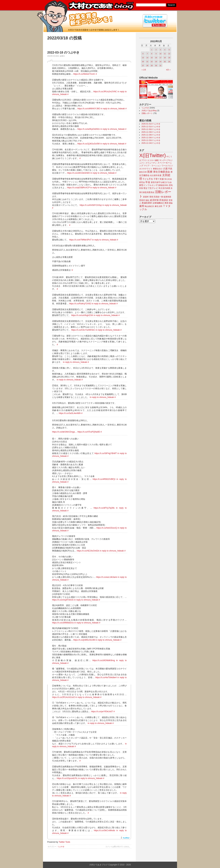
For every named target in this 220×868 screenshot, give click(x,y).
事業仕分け (158, 169)
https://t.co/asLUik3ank (106, 577)
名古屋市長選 (156, 175)
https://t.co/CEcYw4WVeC (83, 330)
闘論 (171, 203)
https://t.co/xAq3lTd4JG (63, 600)
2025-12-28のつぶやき (151, 135)
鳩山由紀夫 (149, 206)
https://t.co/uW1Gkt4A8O (78, 173)
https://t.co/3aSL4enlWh (70, 413)
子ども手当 (148, 179)
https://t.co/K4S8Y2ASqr (91, 205)
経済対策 (154, 200)
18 (165, 58)
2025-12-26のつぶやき (151, 138)
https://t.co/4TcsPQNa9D (89, 432)
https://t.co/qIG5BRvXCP (78, 188)
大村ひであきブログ (101, 6)
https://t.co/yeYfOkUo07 (102, 712)
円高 (170, 169)
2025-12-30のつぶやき (151, 129)
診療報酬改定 (158, 203)
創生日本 (143, 172)
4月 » (168, 70)
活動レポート (147, 113)
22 (152, 62)
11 (165, 54)
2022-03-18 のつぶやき (63, 52)
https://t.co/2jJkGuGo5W (89, 144)
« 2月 (144, 70)
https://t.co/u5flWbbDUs (63, 623)
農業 (166, 203)
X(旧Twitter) (152, 155)
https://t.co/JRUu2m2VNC (105, 92)
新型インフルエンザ (148, 185)
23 (156, 62)
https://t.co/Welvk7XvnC (84, 74)
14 (147, 58)
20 (143, 62)
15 (152, 58)
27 (143, 66)
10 (160, 54)
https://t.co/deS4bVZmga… (64, 432)
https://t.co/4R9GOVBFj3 (104, 479)
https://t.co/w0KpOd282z (89, 129)
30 (156, 66)
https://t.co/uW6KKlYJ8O (89, 109)
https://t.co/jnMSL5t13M (84, 640)
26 (169, 62)
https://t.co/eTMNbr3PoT (80, 240)
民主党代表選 (164, 188)
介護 (165, 169)
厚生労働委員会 (162, 172)
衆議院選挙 (147, 203)
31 (160, 66)
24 (160, 62)
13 (143, 58)
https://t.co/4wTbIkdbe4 (106, 677)
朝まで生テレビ (151, 188)
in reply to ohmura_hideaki (113, 109)
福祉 (147, 200)
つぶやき (61, 847)
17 (160, 58)
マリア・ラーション (152, 166)
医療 (150, 172)
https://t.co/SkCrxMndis (104, 830)
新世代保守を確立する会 (161, 182)
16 (156, 58)
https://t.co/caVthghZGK (82, 315)
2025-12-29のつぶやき (151, 132)
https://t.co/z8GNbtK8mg (104, 660)
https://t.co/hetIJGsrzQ (107, 528)
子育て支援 (159, 179)
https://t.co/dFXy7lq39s (104, 508)
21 (147, 62)
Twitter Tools (64, 842)
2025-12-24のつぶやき (151, 143)
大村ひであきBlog (149, 111)
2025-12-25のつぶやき (151, 140)
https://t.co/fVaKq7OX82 (80, 304)
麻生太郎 (158, 206)
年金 (148, 182)
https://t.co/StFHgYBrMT (106, 453)
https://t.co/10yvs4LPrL (67, 778)
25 (165, 62)
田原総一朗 (158, 197)
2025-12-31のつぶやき (151, 127)
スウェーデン (151, 163)
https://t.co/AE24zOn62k (88, 551)
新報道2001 (163, 185)
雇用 (142, 206)
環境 (151, 197)
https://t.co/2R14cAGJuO (64, 697)
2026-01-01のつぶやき (151, 124)
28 (147, 66)
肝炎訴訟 (164, 200)
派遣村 (146, 197)
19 (169, 58)
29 (152, 66)
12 (169, 54)
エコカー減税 (153, 160)
